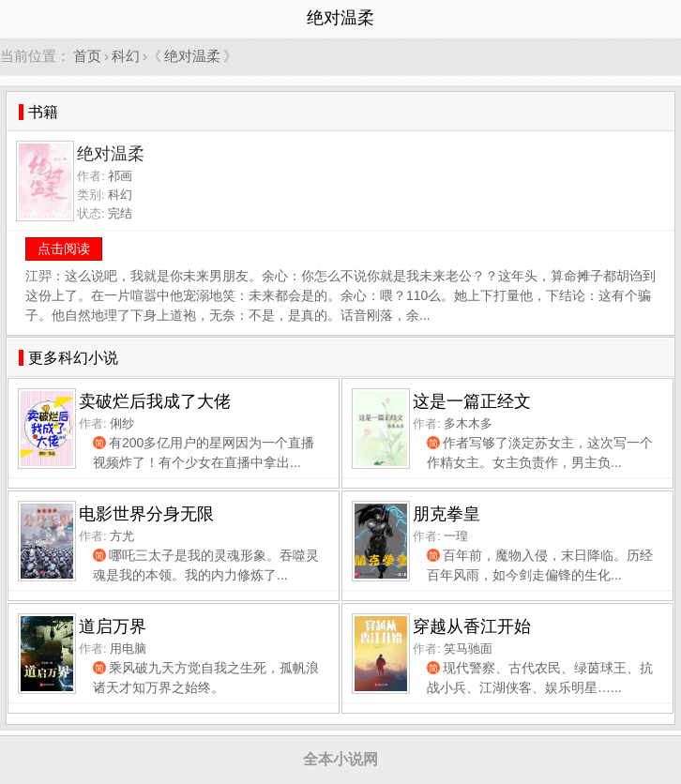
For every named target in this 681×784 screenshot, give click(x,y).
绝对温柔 (192, 56)
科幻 (126, 56)
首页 (87, 56)
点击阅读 (64, 249)
